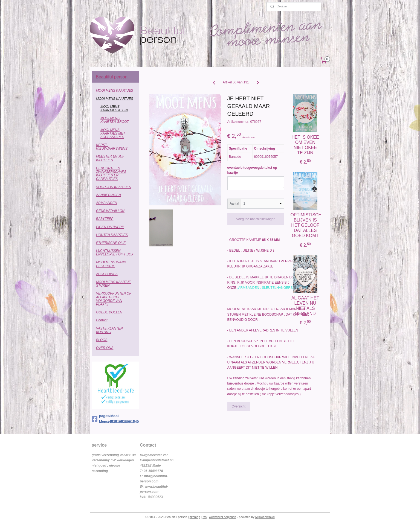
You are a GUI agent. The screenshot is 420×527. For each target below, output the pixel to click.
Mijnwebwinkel (265, 517)
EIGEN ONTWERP (110, 227)
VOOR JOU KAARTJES (114, 187)
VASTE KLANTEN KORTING (109, 330)
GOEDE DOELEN (109, 312)
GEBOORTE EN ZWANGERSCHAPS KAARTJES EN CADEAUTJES (111, 174)
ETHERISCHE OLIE (111, 243)
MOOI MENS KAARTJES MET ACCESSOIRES (113, 133)
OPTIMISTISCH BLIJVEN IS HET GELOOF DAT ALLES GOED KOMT (305, 225)
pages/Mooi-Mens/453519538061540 (115, 419)
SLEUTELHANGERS (277, 288)
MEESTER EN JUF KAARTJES (110, 158)
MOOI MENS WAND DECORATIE (111, 264)
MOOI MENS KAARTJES (115, 91)
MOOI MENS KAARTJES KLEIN (114, 108)
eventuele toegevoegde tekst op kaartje (252, 170)
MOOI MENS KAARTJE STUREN (113, 284)
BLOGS (102, 340)
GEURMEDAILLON (110, 211)
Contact (102, 320)
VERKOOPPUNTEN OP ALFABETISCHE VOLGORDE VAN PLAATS (114, 299)
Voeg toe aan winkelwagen (256, 219)
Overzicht (239, 406)
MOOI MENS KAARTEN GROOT (115, 120)
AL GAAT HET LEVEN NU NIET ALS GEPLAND (305, 306)
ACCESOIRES (107, 274)
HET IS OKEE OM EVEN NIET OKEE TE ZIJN (305, 145)
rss (205, 517)
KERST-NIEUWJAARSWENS (112, 147)
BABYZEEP (105, 219)
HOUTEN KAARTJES (112, 235)
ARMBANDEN (249, 288)
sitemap (195, 517)
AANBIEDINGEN (108, 195)
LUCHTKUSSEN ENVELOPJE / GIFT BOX (115, 253)
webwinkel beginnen (223, 517)
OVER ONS (105, 348)
